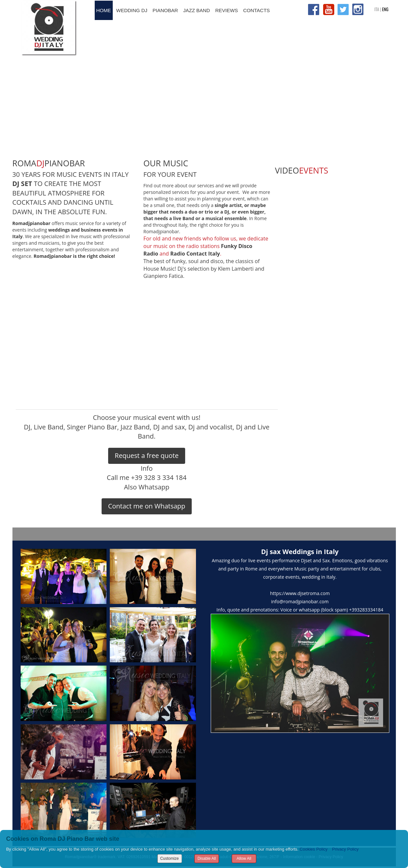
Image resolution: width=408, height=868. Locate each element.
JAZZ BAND (197, 10)
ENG (385, 9)
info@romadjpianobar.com (300, 601)
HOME (104, 10)
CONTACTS (256, 10)
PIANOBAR (165, 10)
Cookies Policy (313, 849)
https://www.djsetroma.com (300, 593)
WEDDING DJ (132, 10)
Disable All (207, 858)
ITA (377, 9)
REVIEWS (227, 10)
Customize (170, 858)
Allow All (244, 858)
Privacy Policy (345, 849)
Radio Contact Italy (195, 254)
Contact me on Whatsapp (147, 506)
